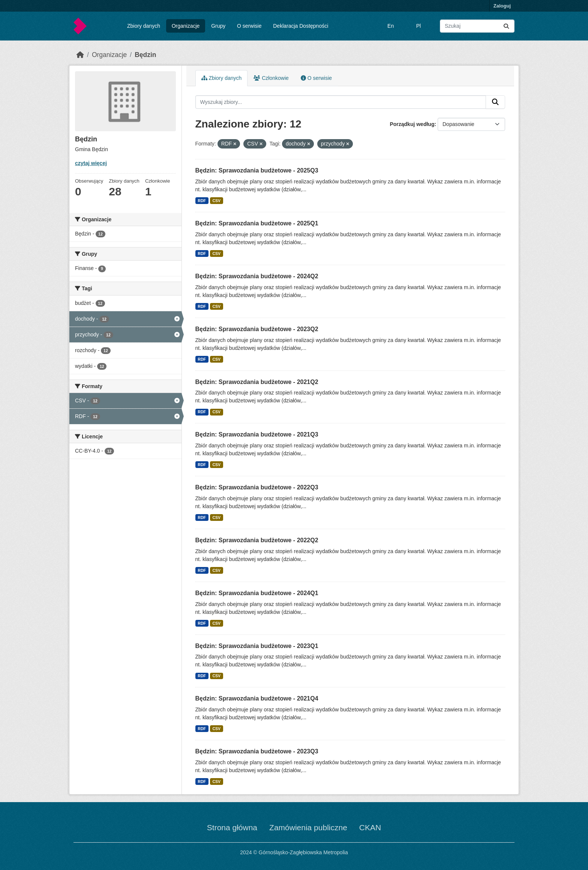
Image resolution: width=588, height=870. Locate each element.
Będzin (145, 55)
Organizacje (186, 26)
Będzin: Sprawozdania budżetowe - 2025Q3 (257, 170)
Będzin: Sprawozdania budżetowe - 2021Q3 (257, 434)
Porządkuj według (412, 124)
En (391, 26)
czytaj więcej (91, 163)
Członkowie (271, 78)
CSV (216, 201)
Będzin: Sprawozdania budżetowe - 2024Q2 (257, 276)
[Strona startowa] (80, 55)
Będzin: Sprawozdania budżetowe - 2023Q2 (257, 329)
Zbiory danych (144, 26)
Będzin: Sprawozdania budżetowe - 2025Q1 (257, 223)
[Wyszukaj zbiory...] (477, 26)
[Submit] (506, 26)
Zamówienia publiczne (308, 827)
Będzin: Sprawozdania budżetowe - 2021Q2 (257, 382)
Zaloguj (502, 6)
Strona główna (232, 827)
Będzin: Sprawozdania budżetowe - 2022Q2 (257, 540)
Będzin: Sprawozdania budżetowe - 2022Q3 (257, 487)
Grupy (218, 26)
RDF (202, 201)
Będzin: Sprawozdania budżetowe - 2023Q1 (257, 646)
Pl (418, 26)
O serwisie (249, 26)
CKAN (370, 827)
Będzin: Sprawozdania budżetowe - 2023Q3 (257, 751)
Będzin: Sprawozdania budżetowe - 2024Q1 (257, 593)
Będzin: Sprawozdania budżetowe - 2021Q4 (257, 698)
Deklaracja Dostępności (301, 26)
